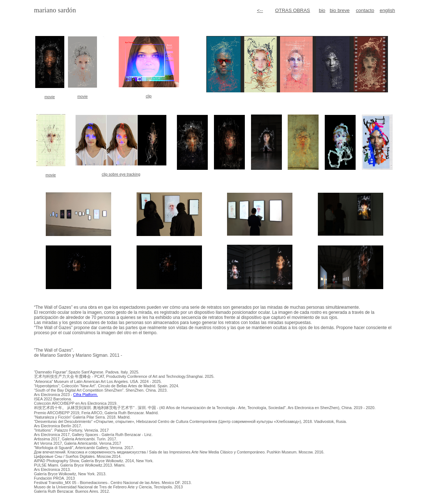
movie (49, 97)
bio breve (340, 10)
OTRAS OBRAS (292, 10)
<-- (260, 10)
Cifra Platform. (85, 395)
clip (149, 96)
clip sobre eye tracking (121, 174)
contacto (365, 10)
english (387, 10)
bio (322, 10)
